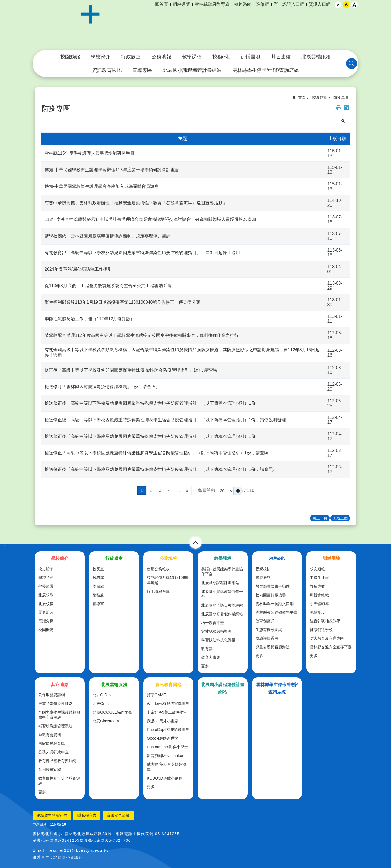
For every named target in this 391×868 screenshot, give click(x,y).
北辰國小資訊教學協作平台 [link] (222, 594)
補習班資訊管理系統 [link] (55, 726)
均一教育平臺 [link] (213, 623)
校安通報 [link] (317, 569)
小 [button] (338, 5)
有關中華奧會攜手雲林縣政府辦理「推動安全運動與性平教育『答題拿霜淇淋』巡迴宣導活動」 (136, 203)
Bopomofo (346, 108)
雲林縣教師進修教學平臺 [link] (276, 612)
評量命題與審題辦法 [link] (273, 647)
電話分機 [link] (46, 621)
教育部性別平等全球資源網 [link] (59, 781)
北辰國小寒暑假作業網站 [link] (222, 614)
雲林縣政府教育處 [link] (212, 4)
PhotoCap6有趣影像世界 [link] (168, 730)
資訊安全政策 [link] (118, 815)
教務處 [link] (98, 578)
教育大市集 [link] (211, 657)
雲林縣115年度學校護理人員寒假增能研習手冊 (89, 153)
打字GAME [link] (156, 695)
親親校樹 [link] (263, 569)
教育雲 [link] (207, 649)
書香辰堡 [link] (263, 578)
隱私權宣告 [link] (87, 815)
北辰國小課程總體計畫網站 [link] (192, 70)
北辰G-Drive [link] (103, 695)
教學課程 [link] (192, 57)
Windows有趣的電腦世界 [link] (168, 704)
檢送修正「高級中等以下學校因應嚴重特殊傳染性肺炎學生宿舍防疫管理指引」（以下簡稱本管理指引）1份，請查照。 (159, 453)
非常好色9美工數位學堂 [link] (167, 712)
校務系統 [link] (243, 4)
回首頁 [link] (162, 4)
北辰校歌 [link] (46, 595)
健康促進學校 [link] (321, 630)
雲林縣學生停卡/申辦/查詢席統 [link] (266, 70)
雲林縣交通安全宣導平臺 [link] (331, 647)
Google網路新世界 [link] (163, 738)
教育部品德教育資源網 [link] (57, 761)
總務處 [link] (98, 595)
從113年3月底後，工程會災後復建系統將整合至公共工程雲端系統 (108, 286)
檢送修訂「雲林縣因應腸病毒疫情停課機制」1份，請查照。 (102, 387)
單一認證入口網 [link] (289, 4)
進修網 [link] (263, 4)
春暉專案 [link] (317, 586)
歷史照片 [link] (46, 612)
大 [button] (354, 5)
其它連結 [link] (281, 57)
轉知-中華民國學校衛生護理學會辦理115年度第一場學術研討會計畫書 (112, 170)
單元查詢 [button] (345, 121)
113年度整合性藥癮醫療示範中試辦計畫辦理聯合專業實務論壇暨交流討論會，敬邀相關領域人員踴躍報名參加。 (152, 219)
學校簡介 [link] (100, 57)
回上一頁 (320, 518)
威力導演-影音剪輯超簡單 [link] (167, 767)
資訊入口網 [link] (320, 4)
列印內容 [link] (339, 108)
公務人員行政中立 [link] (53, 752)
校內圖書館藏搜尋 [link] (271, 595)
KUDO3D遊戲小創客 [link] (165, 778)
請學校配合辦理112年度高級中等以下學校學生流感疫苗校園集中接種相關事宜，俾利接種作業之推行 (142, 335)
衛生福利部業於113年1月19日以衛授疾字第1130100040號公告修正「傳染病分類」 (125, 302)
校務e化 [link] (221, 57)
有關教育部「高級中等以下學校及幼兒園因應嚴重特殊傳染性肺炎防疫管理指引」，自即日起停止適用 (142, 253)
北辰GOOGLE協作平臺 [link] (112, 712)
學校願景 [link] (46, 586)
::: (2, 3)
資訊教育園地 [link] (107, 70)
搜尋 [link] (352, 64)
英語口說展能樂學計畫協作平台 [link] (222, 571)
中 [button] (346, 5)
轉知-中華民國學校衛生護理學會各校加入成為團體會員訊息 (102, 186)
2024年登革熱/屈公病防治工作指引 (78, 269)
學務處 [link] (98, 586)
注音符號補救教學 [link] (325, 621)
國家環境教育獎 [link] (52, 743)
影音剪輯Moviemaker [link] (165, 756)
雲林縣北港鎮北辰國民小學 (195, 25)
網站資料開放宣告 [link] (52, 815)
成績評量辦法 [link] (267, 638)
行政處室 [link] (131, 57)
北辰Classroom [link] (106, 721)
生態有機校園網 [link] (269, 630)
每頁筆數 (207, 490)
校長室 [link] (98, 569)
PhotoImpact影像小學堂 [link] (167, 747)
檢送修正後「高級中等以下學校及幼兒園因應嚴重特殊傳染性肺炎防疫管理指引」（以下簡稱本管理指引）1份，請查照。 (161, 469)
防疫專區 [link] (341, 97)
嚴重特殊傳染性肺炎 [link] (55, 704)
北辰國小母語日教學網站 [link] (222, 605)
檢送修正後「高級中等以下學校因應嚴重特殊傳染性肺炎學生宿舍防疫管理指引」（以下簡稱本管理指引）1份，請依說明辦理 (165, 420)
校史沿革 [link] (46, 569)
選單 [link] (195, 543)
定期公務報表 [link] (158, 569)
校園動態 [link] (70, 57)
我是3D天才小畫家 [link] (163, 721)
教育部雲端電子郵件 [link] (273, 586)
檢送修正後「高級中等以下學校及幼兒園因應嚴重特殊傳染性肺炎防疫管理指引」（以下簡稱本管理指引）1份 (150, 403)
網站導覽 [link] (181, 4)
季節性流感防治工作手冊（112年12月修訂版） (90, 319)
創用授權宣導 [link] (50, 769)
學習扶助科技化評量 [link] (218, 640)
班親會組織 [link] (319, 595)
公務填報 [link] (161, 57)
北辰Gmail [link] (102, 704)
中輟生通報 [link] (319, 578)
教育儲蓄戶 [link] (265, 621)
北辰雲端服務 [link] (316, 57)
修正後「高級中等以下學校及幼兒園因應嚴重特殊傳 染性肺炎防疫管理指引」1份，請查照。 (133, 370)
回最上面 (340, 518)
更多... (207, 666)
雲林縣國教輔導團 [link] (216, 631)
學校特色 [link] (46, 578)
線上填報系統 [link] (158, 591)
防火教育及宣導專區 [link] (327, 638)
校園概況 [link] (46, 630)
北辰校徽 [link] (46, 604)
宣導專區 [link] (142, 70)
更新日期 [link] (40, 824)
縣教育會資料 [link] (50, 735)
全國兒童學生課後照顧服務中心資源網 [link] (59, 715)
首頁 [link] (302, 97)
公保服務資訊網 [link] (52, 695)
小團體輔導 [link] (319, 604)
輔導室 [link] (98, 604)
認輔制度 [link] (317, 612)
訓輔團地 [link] (250, 57)
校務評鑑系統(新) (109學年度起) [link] (168, 580)
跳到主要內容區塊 (3, 3)
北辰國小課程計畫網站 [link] (220, 583)
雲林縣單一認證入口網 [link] (275, 604)
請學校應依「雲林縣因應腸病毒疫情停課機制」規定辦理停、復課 (108, 236)
